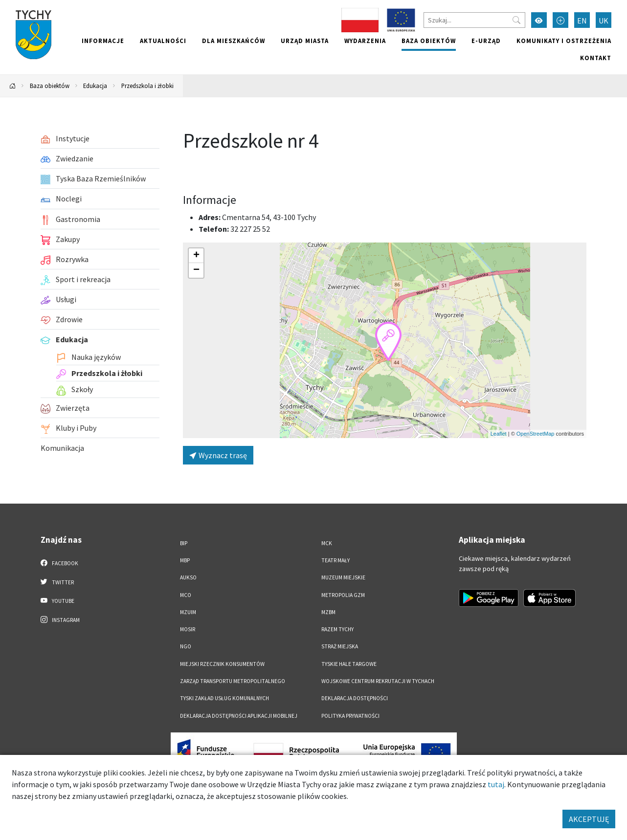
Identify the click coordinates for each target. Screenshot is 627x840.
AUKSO (188, 577)
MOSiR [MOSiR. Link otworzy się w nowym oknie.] (188, 629)
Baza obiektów (429, 41)
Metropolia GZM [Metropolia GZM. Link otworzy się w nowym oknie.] (343, 595)
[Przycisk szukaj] (516, 20)
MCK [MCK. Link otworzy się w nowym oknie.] (327, 543)
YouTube (57, 600)
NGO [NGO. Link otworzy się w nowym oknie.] (186, 646)
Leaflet (499, 434)
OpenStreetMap (536, 434)
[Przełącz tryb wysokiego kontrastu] (539, 20)
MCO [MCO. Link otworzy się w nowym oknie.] (186, 595)
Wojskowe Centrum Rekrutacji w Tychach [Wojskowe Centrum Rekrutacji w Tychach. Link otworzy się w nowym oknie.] (378, 681)
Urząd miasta (305, 41)
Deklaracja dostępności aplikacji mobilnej (239, 716)
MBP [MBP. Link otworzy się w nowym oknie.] (185, 560)
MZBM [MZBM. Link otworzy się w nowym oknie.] (328, 612)
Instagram (60, 619)
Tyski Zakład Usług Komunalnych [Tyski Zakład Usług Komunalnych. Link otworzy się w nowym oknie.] (224, 698)
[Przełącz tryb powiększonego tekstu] (560, 20)
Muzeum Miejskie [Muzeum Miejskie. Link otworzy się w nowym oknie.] (343, 577)
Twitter (57, 582)
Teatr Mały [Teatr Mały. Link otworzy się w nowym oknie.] (336, 560)
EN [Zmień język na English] (582, 21)
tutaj (496, 784)
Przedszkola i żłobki (147, 86)
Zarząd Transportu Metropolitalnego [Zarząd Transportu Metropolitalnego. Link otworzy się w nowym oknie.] (233, 681)
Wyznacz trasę (218, 455)
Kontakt (596, 58)
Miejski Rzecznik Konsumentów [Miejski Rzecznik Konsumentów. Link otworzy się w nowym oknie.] (222, 664)
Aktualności (163, 41)
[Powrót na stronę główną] (13, 86)
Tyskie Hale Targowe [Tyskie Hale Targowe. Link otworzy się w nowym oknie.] (349, 664)
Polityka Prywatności (350, 716)
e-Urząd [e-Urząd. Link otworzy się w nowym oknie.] (486, 41)
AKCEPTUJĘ (589, 819)
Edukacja (95, 86)
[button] (388, 341)
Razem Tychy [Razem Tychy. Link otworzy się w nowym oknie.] (337, 629)
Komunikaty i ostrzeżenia (564, 41)
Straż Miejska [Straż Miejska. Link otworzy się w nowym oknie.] (340, 646)
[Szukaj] (474, 20)
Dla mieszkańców (234, 41)
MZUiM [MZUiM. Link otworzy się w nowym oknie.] (188, 612)
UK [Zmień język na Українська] (604, 21)
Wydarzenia (365, 41)
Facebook (59, 563)
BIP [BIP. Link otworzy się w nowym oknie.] (184, 543)
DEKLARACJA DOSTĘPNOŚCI (355, 698)
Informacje (103, 41)
